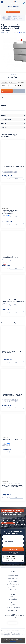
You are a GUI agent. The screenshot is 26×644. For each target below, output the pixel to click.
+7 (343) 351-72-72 (13, 6)
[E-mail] (13, 545)
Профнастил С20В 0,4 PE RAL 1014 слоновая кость (12, 440)
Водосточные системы (13, 578)
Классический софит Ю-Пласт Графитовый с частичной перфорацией (13, 301)
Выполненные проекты (13, 600)
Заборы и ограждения (13, 588)
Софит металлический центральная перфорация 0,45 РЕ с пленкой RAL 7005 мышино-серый (12, 212)
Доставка (13, 603)
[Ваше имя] (13, 537)
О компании (13, 596)
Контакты (13, 606)
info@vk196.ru (14, 618)
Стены (13, 574)
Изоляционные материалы (13, 585)
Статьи (13, 601)
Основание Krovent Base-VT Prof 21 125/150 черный (12, 352)
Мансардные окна (13, 582)
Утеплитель (13, 586)
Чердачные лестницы (13, 583)
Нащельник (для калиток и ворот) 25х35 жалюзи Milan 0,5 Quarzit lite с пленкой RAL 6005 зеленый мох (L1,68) (13, 485)
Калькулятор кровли (13, 12)
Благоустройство (13, 591)
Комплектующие (13, 589)
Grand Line (8, 170)
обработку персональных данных (13, 553)
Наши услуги (13, 598)
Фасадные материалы (13, 577)
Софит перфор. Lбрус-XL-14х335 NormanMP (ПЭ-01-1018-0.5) (11, 257)
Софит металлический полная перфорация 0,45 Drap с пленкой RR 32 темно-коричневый (13, 166)
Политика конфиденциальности (13, 607)
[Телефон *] (13, 541)
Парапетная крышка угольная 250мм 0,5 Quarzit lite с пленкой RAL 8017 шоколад (12, 396)
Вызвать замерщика (13, 549)
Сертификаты (13, 604)
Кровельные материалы (13, 575)
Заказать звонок (13, 8)
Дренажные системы (13, 580)
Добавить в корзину (7, 91)
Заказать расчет (19, 91)
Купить (17, 179)
